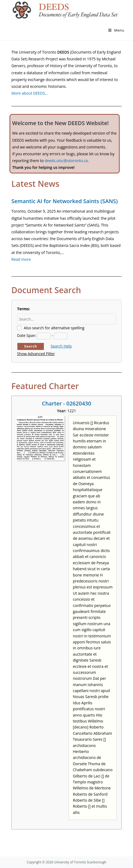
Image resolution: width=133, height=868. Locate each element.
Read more (21, 259)
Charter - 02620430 (66, 403)
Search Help (61, 346)
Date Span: (27, 335)
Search (31, 346)
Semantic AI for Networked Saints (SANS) (64, 201)
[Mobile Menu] (116, 30)
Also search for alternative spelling (54, 328)
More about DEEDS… (30, 93)
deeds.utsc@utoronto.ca (66, 161)
